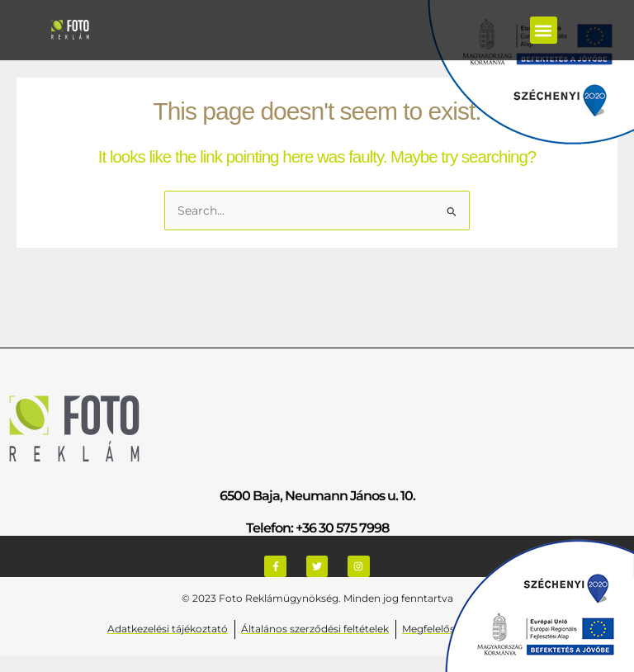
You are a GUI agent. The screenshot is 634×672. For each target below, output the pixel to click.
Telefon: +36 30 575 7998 (317, 528)
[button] (544, 30)
